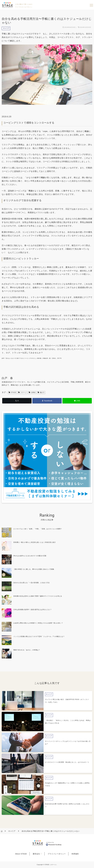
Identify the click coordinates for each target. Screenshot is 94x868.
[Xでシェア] (17, 401)
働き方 (41, 392)
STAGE (12, 392)
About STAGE (21, 854)
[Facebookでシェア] (47, 401)
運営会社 (36, 854)
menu (91, 5)
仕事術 (32, 392)
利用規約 (75, 854)
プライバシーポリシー (57, 854)
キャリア (6, 28)
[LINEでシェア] (77, 401)
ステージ (22, 392)
